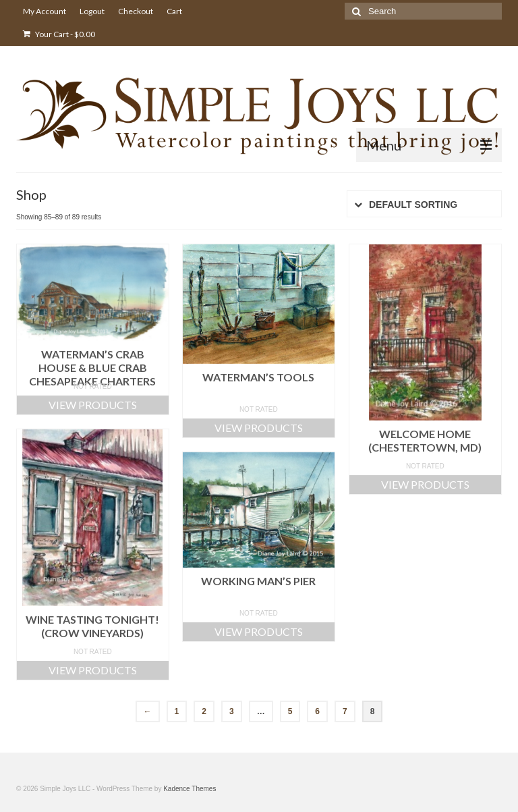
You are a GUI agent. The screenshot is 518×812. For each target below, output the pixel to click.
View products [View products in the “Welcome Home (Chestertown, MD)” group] (425, 484)
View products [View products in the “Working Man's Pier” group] (259, 631)
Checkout (136, 11)
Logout (92, 11)
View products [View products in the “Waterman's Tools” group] (259, 428)
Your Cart (59, 34)
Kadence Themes (190, 789)
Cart (174, 11)
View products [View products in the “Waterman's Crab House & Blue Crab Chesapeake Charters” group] (93, 405)
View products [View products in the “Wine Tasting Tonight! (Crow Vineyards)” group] (93, 670)
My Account (45, 11)
